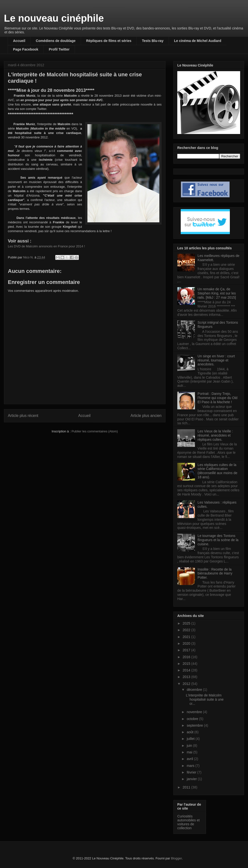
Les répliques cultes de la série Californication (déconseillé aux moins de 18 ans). (218, 471)
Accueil (19, 41)
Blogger (176, 858)
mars (191, 766)
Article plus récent (23, 416)
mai (190, 752)
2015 (187, 664)
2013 (187, 677)
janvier (192, 779)
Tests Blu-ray (153, 41)
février (192, 772)
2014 (187, 670)
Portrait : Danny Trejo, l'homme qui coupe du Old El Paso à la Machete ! (218, 398)
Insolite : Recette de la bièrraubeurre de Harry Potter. (215, 574)
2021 (187, 637)
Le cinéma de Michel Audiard (198, 41)
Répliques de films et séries (109, 41)
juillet (191, 739)
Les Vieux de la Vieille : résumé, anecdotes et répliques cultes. (215, 435)
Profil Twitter (59, 49)
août (190, 732)
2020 (187, 643)
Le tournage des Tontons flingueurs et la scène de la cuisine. (218, 540)
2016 (187, 657)
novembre (195, 712)
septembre (195, 725)
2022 (187, 630)
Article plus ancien (146, 416)
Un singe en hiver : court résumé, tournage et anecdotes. (216, 360)
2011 (187, 787)
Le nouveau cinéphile (54, 18)
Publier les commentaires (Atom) (95, 431)
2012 (187, 684)
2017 (187, 650)
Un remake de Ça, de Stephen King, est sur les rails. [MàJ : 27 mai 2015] (217, 293)
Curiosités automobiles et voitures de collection (188, 822)
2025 (187, 623)
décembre (195, 690)
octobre (193, 719)
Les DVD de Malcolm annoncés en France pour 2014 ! (46, 246)
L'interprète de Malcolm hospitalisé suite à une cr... (205, 699)
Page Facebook (26, 49)
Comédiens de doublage (56, 41)
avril (190, 759)
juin (190, 746)
